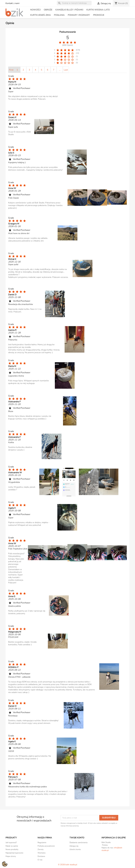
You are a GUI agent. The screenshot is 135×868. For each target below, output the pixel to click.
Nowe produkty (12, 849)
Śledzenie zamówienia (78, 843)
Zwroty (41, 849)
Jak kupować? (11, 843)
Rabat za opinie (12, 846)
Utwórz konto (75, 849)
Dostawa (41, 856)
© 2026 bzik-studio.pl (68, 865)
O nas (40, 860)
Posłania (59, 15)
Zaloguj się (74, 846)
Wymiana (41, 853)
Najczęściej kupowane (14, 853)
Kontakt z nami (13, 3)
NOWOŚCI (35, 10)
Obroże (48, 10)
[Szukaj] (74, 3)
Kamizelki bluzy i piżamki (69, 10)
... (60, 70)
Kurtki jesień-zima (40, 15)
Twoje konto (77, 838)
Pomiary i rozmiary (79, 15)
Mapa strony (11, 856)
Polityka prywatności (46, 846)
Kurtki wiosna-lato (98, 10)
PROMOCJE (99, 15)
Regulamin (42, 843)
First (11, 70)
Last (66, 70)
